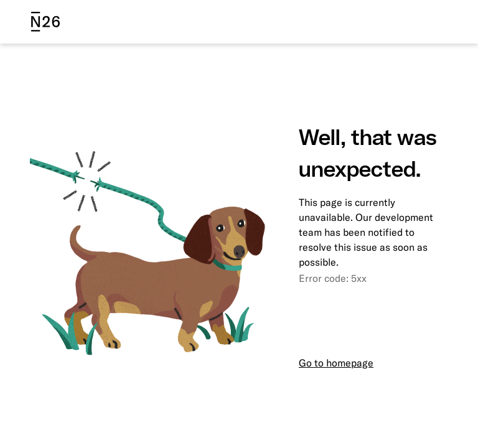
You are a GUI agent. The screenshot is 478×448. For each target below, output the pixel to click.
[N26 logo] (45, 22)
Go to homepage (336, 363)
